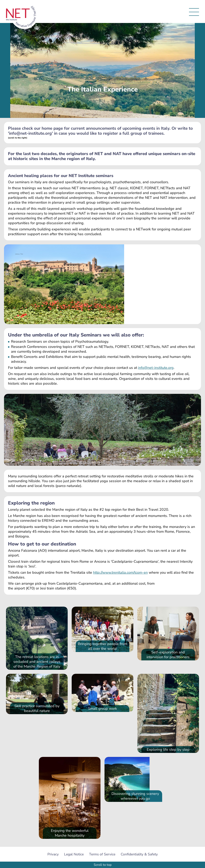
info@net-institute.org (156, 368)
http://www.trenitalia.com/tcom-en (120, 572)
